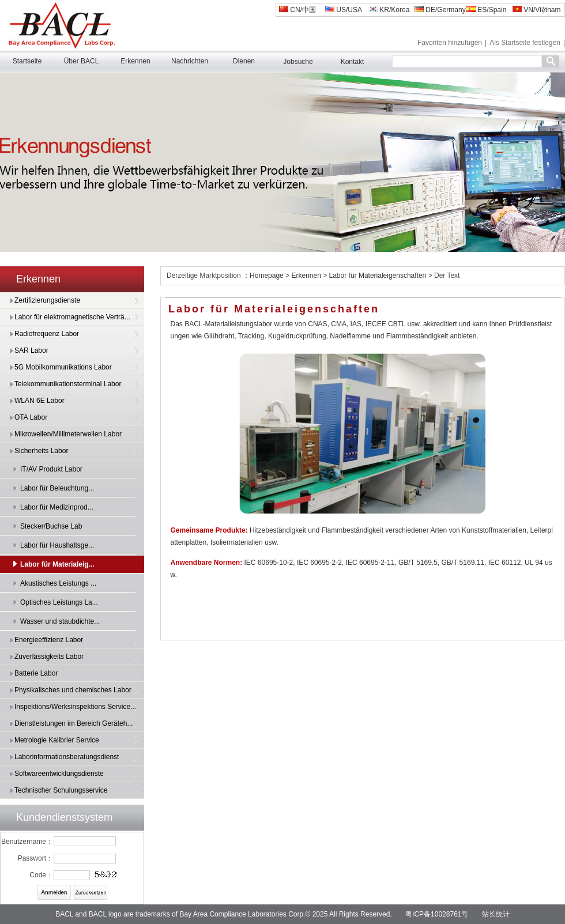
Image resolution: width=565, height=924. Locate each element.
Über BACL (82, 61)
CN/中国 (297, 10)
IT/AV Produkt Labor (51, 469)
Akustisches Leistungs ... (58, 583)
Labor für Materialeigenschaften (378, 276)
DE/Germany (440, 10)
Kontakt (353, 62)
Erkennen (135, 61)
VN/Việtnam (536, 10)
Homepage (268, 276)
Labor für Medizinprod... (57, 507)
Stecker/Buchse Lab (51, 526)
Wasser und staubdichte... (60, 621)
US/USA (344, 10)
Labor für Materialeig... (57, 564)
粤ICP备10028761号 (437, 914)
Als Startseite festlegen (525, 43)
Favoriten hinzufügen (450, 43)
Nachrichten (190, 61)
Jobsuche (298, 62)
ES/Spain (486, 10)
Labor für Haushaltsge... (57, 545)
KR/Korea (389, 10)
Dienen (244, 61)
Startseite (27, 61)
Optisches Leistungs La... (59, 602)
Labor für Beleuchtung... (57, 488)
